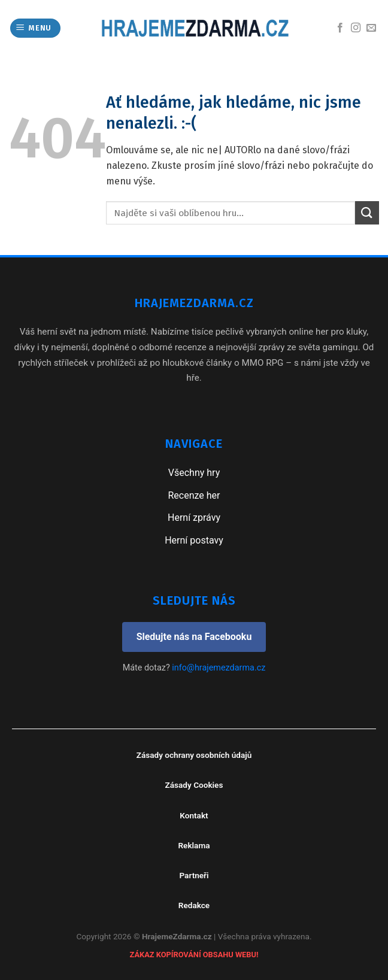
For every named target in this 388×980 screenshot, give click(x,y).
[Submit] (367, 213)
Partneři (194, 875)
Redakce (194, 905)
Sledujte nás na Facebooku (194, 637)
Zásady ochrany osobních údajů (194, 755)
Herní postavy (194, 540)
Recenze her (194, 495)
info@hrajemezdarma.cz (219, 668)
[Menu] (36, 28)
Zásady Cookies (194, 785)
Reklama (194, 845)
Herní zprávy (194, 518)
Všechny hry (194, 473)
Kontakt (194, 815)
